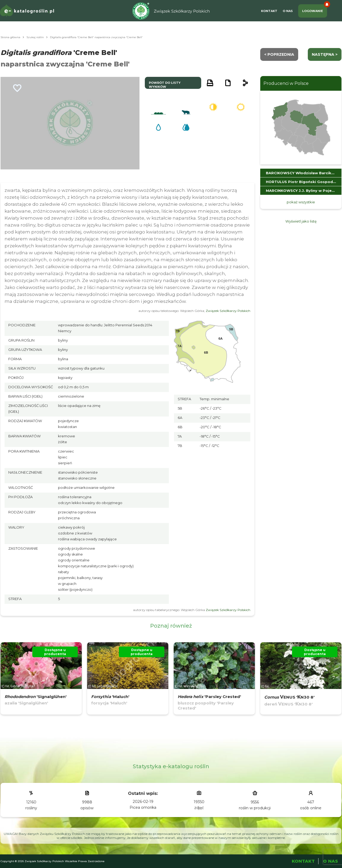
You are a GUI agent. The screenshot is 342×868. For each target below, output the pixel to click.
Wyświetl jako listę (301, 221)
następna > (325, 54)
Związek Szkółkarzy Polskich (228, 311)
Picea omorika (143, 807)
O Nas (288, 11)
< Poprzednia (279, 54)
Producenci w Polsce (286, 83)
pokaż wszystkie (301, 202)
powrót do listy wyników (165, 85)
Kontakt (269, 11)
